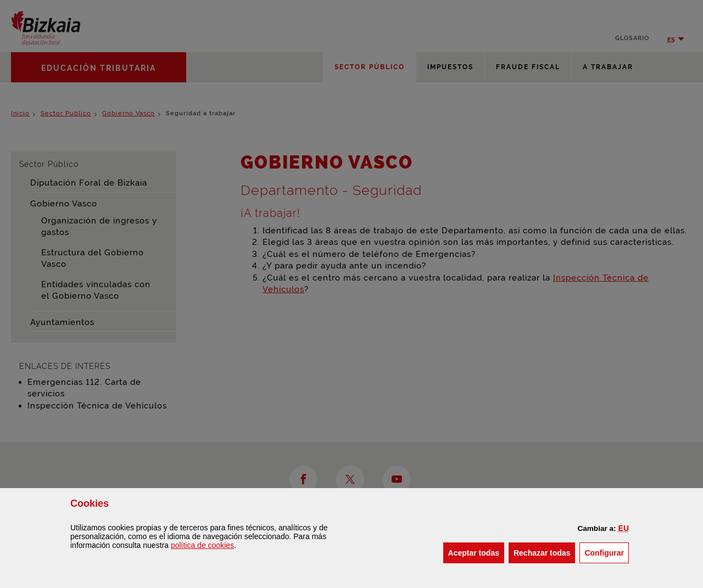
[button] (624, 528)
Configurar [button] (607, 552)
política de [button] (202, 545)
